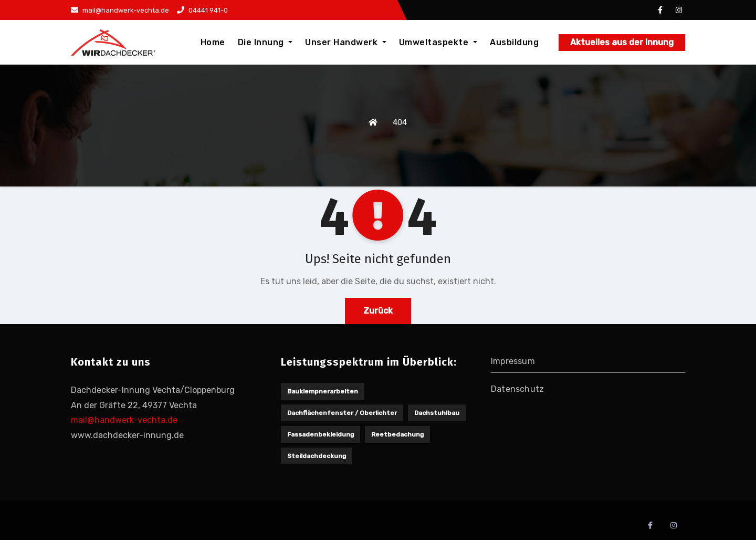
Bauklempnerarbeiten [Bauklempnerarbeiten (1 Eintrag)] (323, 391)
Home (213, 42)
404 (400, 122)
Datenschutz (517, 389)
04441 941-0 (202, 10)
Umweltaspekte (438, 42)
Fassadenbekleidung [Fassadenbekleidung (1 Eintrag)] (321, 434)
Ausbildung (514, 42)
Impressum (513, 361)
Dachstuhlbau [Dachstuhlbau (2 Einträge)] (437, 413)
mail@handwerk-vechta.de (120, 10)
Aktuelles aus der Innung (622, 42)
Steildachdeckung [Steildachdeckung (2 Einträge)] (317, 456)
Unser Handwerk (346, 42)
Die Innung (265, 42)
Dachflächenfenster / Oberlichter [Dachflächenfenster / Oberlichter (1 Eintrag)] (342, 413)
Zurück (378, 311)
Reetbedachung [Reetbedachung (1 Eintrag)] (397, 434)
